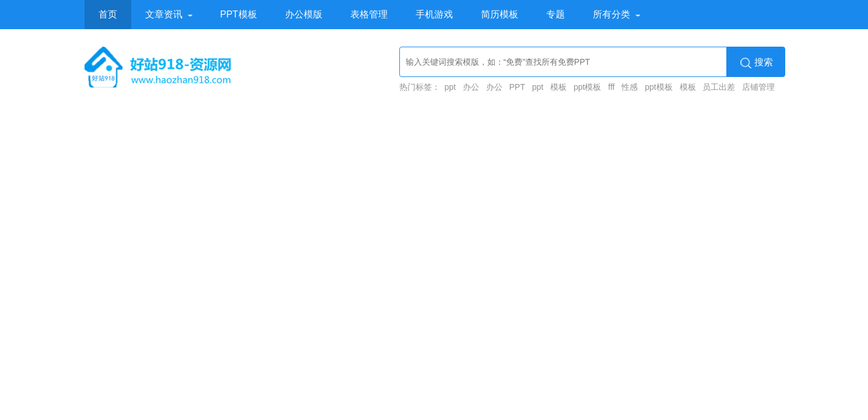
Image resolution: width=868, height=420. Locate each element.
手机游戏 (434, 14)
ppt (450, 87)
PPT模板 (239, 14)
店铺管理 (758, 87)
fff (611, 87)
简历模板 (500, 14)
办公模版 (304, 14)
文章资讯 (164, 14)
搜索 (757, 62)
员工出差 (719, 87)
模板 (558, 87)
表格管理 (369, 14)
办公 (471, 87)
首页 (108, 14)
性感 (630, 87)
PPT (517, 87)
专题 (556, 14)
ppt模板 (587, 87)
